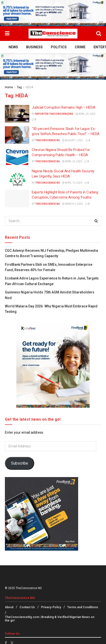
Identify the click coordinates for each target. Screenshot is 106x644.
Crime (80, 47)
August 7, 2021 (73, 140)
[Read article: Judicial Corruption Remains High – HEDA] (17, 114)
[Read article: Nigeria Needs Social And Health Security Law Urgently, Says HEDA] (17, 177)
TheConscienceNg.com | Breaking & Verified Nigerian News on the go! (50, 619)
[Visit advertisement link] (53, 13)
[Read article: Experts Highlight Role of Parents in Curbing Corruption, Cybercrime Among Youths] (17, 199)
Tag (19, 87)
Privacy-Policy (51, 607)
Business (34, 47)
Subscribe (20, 463)
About (9, 607)
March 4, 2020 (73, 204)
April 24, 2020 (72, 161)
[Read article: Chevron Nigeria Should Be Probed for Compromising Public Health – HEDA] (17, 156)
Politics (59, 47)
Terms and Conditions (83, 607)
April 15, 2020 (72, 183)
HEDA (29, 87)
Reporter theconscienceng (54, 114)
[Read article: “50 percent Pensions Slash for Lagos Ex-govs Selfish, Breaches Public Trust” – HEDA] (17, 135)
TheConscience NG (48, 140)
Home (9, 87)
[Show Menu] (7, 34)
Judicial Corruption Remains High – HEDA (63, 107)
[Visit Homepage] (53, 34)
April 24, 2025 (86, 114)
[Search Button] (99, 34)
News (13, 47)
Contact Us (27, 607)
